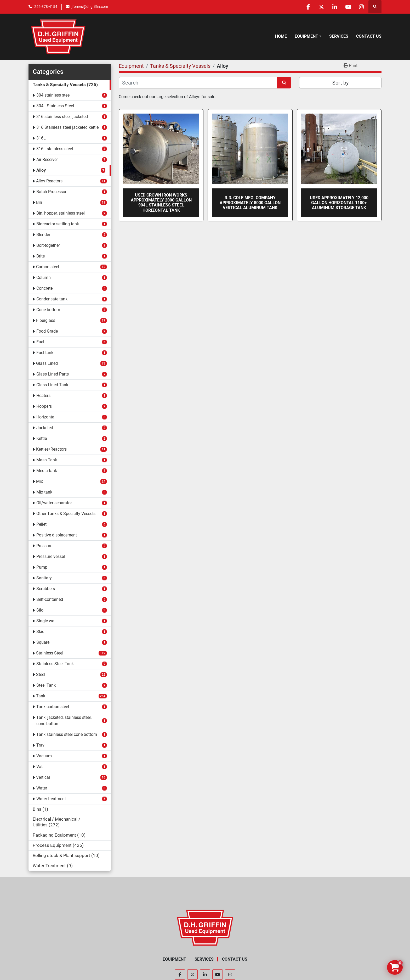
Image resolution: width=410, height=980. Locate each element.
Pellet (41, 524)
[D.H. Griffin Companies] (205, 928)
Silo (40, 610)
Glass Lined (47, 363)
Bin (39, 202)
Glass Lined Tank (52, 385)
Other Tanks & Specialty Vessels (66, 514)
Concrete (44, 288)
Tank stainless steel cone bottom (67, 734)
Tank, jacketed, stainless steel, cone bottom (64, 721)
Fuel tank (45, 353)
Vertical (43, 777)
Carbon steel (48, 267)
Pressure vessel (51, 556)
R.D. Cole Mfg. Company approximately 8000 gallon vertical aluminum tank (250, 203)
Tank (41, 696)
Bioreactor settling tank (58, 224)
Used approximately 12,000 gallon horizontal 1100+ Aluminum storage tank (339, 203)
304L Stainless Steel (55, 106)
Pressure (44, 546)
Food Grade (47, 331)
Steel (41, 674)
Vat (39, 767)
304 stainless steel (53, 95)
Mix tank (44, 492)
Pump (42, 567)
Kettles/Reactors (51, 449)
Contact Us (369, 36)
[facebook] (308, 7)
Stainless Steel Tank (55, 664)
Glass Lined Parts (53, 374)
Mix (39, 481)
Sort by (340, 83)
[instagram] (361, 7)
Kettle (42, 438)
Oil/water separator (54, 503)
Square (43, 642)
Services (339, 36)
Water (42, 788)
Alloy (41, 170)
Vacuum (44, 756)
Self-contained (50, 599)
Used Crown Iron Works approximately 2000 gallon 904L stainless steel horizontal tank (161, 203)
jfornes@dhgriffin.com (90, 7)
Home (281, 36)
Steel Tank (46, 685)
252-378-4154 (46, 7)
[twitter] (321, 7)
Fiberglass (46, 320)
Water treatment (51, 799)
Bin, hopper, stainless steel (61, 213)
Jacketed (45, 428)
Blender (43, 235)
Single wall (46, 621)
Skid (40, 632)
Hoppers (44, 406)
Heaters (43, 396)
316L (41, 138)
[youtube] (348, 7)
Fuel (40, 342)
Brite (41, 256)
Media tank (47, 471)
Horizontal (46, 417)
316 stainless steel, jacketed (62, 117)
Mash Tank (47, 460)
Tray (40, 745)
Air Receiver (47, 159)
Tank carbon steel (53, 707)
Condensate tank (52, 299)
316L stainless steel (55, 149)
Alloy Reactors (49, 181)
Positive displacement (57, 535)
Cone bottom (48, 310)
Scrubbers (46, 589)
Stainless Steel (50, 653)
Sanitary (44, 578)
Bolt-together (48, 245)
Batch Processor (51, 192)
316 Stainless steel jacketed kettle (67, 127)
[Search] (198, 83)
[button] (308, 36)
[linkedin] (335, 7)
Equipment (306, 36)
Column (44, 278)
